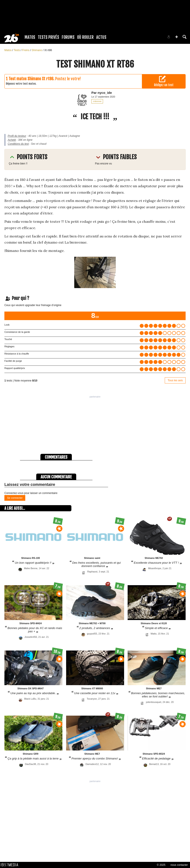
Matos (30, 37)
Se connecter (15, 498)
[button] (177, 37)
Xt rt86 (48, 50)
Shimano (37, 50)
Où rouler (85, 37)
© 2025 (161, 865)
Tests (17, 50)
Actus (101, 37)
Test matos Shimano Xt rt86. (31, 79)
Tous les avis (175, 380)
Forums (68, 37)
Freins (26, 50)
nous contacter (179, 865)
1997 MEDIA (11, 865)
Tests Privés (48, 37)
